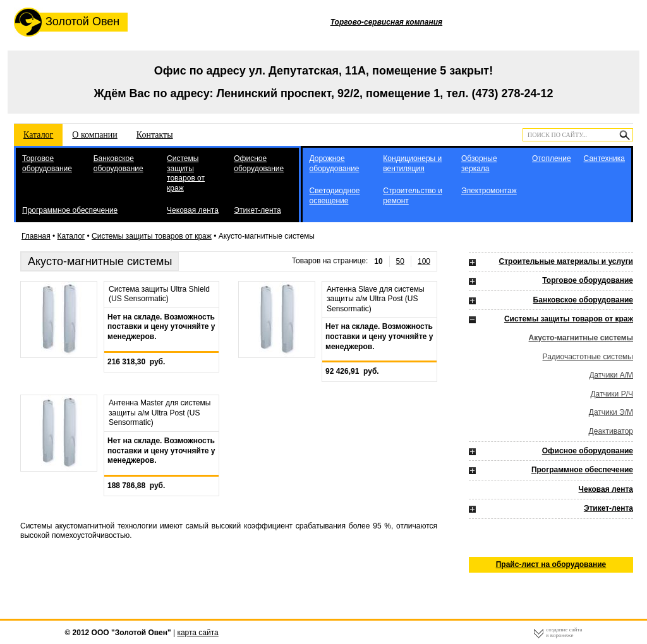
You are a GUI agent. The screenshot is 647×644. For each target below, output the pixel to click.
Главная (36, 236)
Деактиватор (611, 431)
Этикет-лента (257, 210)
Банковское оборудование (118, 164)
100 (424, 261)
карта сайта (197, 633)
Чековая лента (193, 210)
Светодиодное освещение (334, 196)
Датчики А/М (611, 375)
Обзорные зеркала (479, 164)
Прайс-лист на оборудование (551, 564)
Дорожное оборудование (334, 164)
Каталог (38, 135)
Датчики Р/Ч (612, 394)
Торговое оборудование (47, 164)
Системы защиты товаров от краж (186, 173)
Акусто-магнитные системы (581, 338)
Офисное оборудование (259, 164)
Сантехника (604, 158)
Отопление (552, 158)
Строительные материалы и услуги (566, 261)
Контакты (155, 135)
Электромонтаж (489, 191)
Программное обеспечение (70, 210)
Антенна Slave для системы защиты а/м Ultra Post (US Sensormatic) (376, 299)
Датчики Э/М (611, 412)
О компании (94, 135)
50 (400, 261)
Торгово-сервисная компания (386, 22)
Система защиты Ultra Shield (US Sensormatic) (159, 294)
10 (378, 261)
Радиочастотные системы (588, 357)
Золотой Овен (67, 22)
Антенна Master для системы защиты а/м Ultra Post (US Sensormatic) (160, 413)
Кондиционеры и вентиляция (412, 164)
